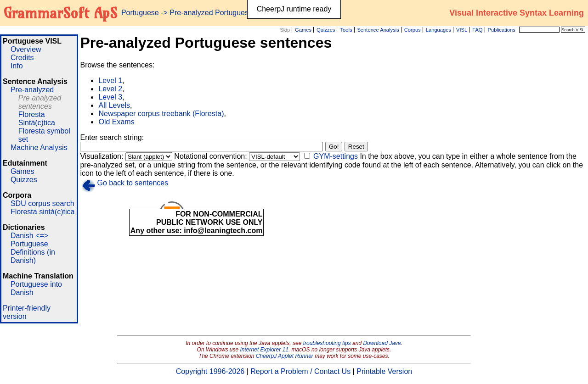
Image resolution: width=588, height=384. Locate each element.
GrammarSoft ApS (60, 13)
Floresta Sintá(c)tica (37, 119)
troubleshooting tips (327, 343)
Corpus (413, 30)
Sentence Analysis (378, 30)
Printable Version (384, 371)
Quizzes (326, 30)
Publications (501, 30)
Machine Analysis (39, 147)
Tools (346, 30)
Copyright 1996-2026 (210, 371)
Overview (26, 49)
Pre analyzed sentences (40, 102)
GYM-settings (336, 156)
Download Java (382, 343)
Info (17, 66)
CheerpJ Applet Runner (285, 356)
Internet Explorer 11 (264, 350)
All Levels (114, 105)
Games (303, 30)
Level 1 (110, 81)
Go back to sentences (133, 183)
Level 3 (110, 97)
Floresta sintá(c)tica (43, 212)
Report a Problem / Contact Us (300, 371)
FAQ (477, 30)
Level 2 (110, 89)
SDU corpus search (42, 203)
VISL (462, 30)
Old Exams (116, 122)
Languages (438, 30)
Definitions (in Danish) (33, 256)
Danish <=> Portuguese (29, 240)
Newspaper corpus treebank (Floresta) (161, 114)
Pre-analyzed (32, 90)
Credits (22, 58)
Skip (285, 30)
